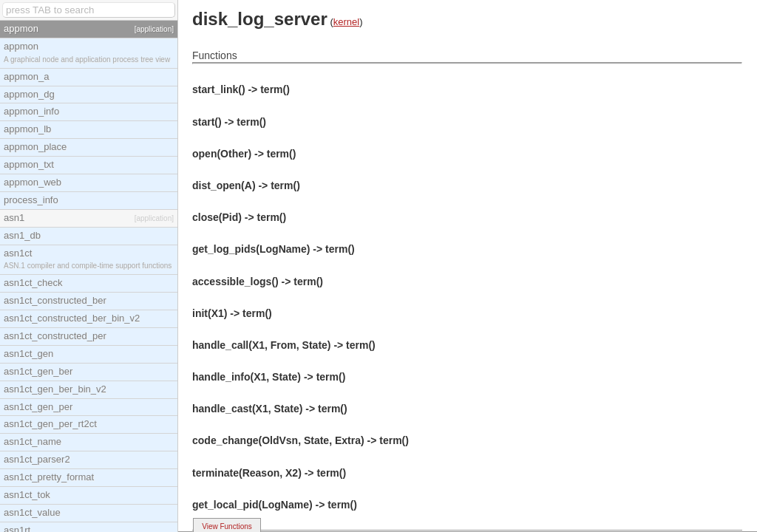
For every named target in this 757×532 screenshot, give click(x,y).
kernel (346, 22)
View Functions (227, 526)
